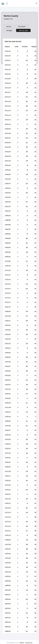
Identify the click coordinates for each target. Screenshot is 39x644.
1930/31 (8, 458)
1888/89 (8, 631)
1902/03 (8, 567)
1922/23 (8, 494)
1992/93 (8, 202)
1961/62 (8, 343)
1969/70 (8, 307)
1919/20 (8, 508)
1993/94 (8, 197)
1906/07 (8, 549)
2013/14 (8, 106)
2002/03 (8, 156)
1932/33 (8, 448)
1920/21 (8, 503)
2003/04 (8, 152)
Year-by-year (23, 30)
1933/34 (8, 444)
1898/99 (8, 585)
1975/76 (8, 279)
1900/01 (8, 576)
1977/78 (8, 270)
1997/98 (8, 179)
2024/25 (8, 56)
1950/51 (8, 394)
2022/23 (8, 65)
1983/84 (8, 243)
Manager (9, 30)
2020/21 (8, 74)
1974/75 (8, 284)
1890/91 (8, 622)
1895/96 (8, 599)
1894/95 (8, 604)
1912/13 (8, 522)
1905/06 (8, 554)
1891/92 (8, 618)
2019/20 (8, 79)
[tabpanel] (19, 337)
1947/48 (8, 407)
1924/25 (8, 485)
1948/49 (8, 403)
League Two (8, 19)
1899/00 (8, 581)
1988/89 (8, 220)
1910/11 (8, 531)
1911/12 (8, 526)
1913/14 (8, 517)
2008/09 (8, 129)
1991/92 (8, 206)
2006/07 (8, 138)
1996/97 (8, 184)
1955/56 (8, 371)
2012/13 (8, 111)
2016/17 (8, 92)
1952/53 (8, 385)
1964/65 (8, 330)
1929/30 (8, 462)
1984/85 (8, 238)
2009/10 (8, 124)
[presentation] (9, 26)
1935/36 (8, 435)
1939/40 (8, 417)
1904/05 (8, 558)
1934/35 (8, 439)
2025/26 (8, 51)
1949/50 (8, 398)
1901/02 (8, 572)
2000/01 (8, 165)
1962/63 (8, 339)
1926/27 (8, 476)
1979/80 (8, 261)
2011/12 (8, 115)
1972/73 (8, 293)
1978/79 (8, 266)
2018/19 (8, 83)
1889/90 (8, 627)
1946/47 (8, 412)
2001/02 (8, 161)
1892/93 (8, 613)
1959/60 (8, 353)
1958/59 (8, 357)
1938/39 (8, 421)
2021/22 (8, 69)
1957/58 (8, 362)
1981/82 (8, 252)
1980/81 (8, 257)
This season (22, 26)
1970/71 (8, 302)
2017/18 (8, 88)
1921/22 (8, 499)
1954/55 (8, 375)
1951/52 (8, 389)
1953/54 (8, 380)
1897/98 (8, 590)
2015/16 (8, 97)
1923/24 (8, 490)
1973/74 (8, 289)
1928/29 (8, 467)
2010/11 (8, 120)
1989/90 (8, 216)
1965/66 (8, 325)
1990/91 (8, 211)
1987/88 (8, 225)
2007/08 (8, 133)
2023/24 (8, 60)
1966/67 (8, 321)
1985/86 (8, 234)
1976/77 (8, 275)
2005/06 (8, 142)
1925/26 (8, 480)
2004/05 (8, 147)
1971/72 (8, 298)
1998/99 (8, 174)
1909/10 (8, 535)
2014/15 (8, 101)
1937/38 (8, 426)
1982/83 (8, 247)
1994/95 (8, 193)
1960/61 (8, 348)
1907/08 (8, 544)
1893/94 (8, 608)
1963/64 (8, 334)
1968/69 (8, 311)
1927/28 (8, 471)
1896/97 (8, 595)
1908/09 (8, 540)
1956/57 (8, 366)
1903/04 (8, 563)
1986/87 (8, 229)
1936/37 (8, 430)
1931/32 (8, 453)
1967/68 (8, 316)
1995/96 (8, 188)
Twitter (22, 643)
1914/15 (8, 512)
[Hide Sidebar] (7, 4)
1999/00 (8, 170)
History (9, 26)
